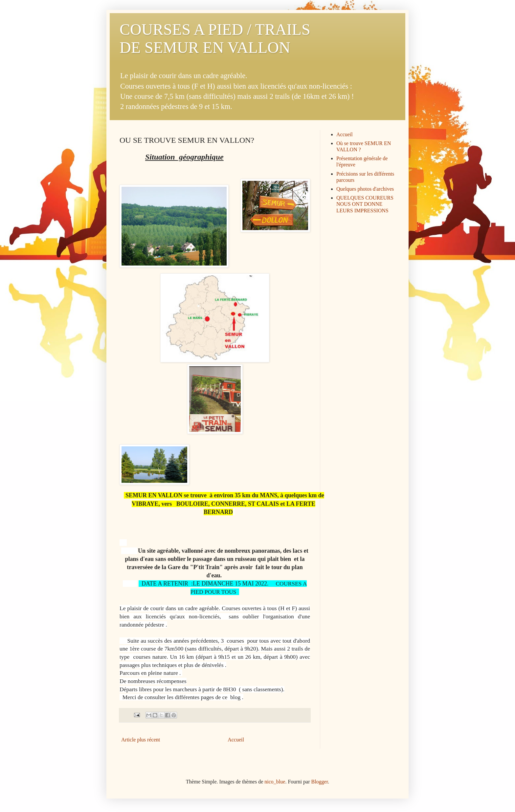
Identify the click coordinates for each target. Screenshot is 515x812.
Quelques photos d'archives (365, 189)
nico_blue (275, 782)
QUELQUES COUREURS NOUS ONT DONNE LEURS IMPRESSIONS (365, 204)
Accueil (236, 740)
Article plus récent (141, 740)
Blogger (320, 782)
